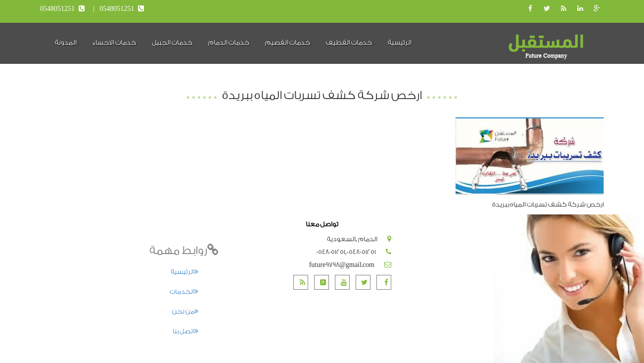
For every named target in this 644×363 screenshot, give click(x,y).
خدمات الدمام (229, 42)
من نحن (185, 311)
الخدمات (184, 291)
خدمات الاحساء (114, 42)
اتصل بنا (185, 331)
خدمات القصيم (288, 42)
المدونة (66, 42)
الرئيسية (400, 42)
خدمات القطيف (349, 42)
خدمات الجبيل (172, 42)
